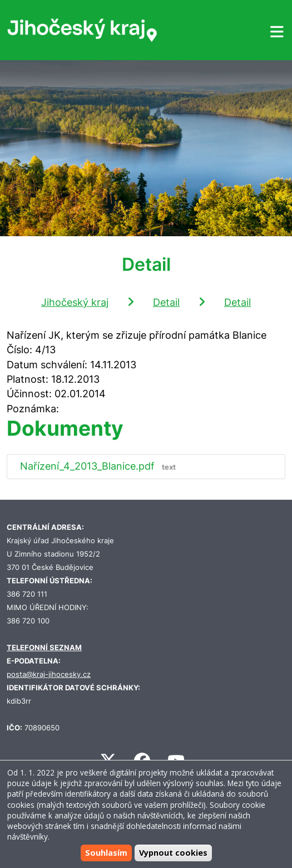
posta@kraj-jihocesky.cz (49, 674)
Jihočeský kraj (75, 302)
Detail (166, 302)
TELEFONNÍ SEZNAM (44, 648)
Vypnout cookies (173, 853)
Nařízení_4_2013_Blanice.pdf (100, 466)
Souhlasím (106, 853)
